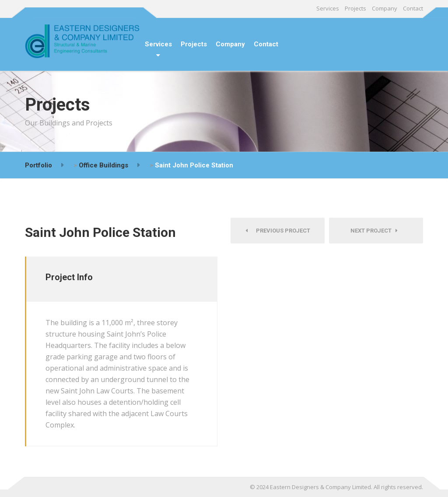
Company (385, 8)
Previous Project (278, 231)
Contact (413, 8)
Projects (355, 8)
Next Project (374, 231)
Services (328, 8)
